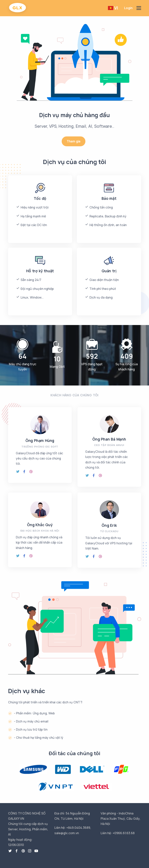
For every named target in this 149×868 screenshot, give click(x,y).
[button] (114, 8)
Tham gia (74, 141)
